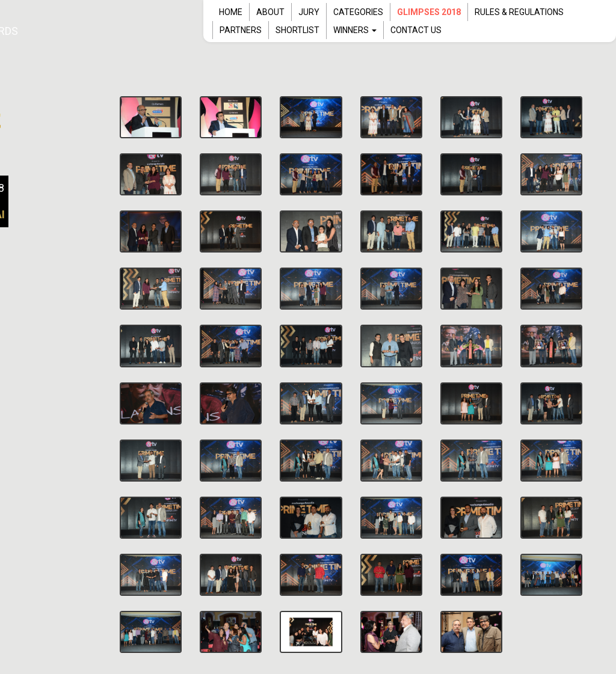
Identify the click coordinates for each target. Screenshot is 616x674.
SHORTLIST (297, 30)
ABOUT (270, 12)
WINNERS (355, 30)
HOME (231, 12)
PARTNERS (241, 30)
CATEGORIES (358, 12)
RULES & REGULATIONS (519, 12)
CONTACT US (416, 30)
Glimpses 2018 (429, 12)
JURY (309, 12)
